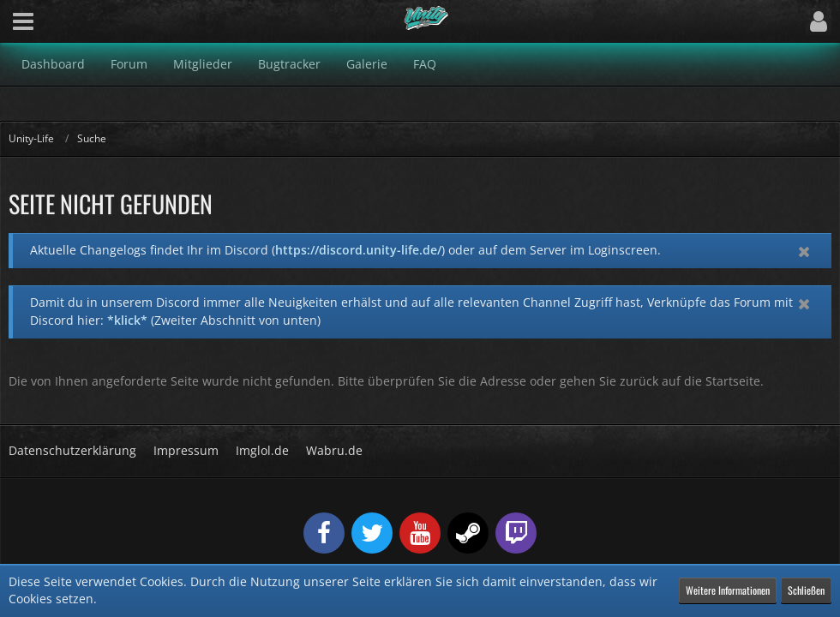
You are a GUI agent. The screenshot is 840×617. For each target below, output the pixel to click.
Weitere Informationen (728, 590)
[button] (23, 21)
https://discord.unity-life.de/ (358, 250)
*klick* (127, 320)
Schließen (806, 590)
